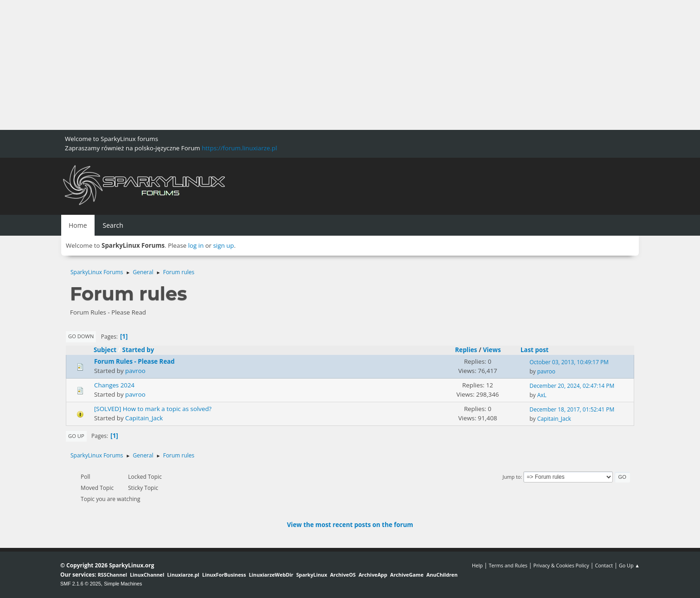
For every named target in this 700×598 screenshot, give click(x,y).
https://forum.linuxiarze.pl (239, 148)
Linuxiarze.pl (183, 575)
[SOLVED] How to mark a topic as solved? (153, 409)
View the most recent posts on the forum (350, 525)
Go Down (81, 336)
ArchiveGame (407, 575)
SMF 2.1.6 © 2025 (81, 584)
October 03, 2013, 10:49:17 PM (569, 362)
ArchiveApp (373, 575)
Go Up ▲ (629, 565)
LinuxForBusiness (224, 575)
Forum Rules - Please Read (134, 361)
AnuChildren (442, 575)
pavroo (135, 371)
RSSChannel (112, 575)
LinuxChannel (147, 575)
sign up (224, 245)
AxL (542, 395)
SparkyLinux (312, 575)
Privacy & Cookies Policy (561, 565)
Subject (105, 350)
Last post (535, 350)
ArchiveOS (343, 575)
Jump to (512, 477)
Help (477, 565)
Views (492, 350)
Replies (466, 350)
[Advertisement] (278, 65)
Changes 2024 (114, 385)
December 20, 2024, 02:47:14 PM (572, 386)
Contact (604, 565)
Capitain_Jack (144, 418)
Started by (143, 350)
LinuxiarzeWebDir (271, 575)
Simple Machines (123, 584)
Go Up (76, 436)
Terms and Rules (508, 565)
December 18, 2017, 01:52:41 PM (572, 409)
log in (196, 245)
